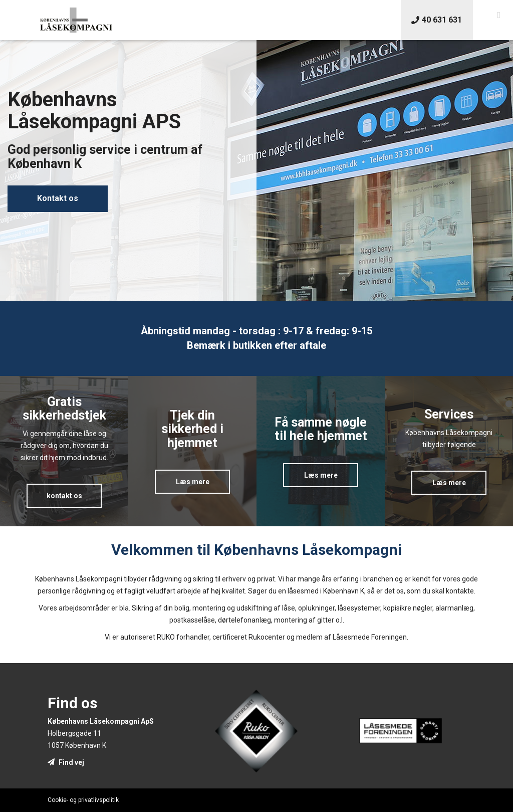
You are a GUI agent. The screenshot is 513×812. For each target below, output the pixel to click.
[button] (499, 15)
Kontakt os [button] (58, 198)
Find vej (66, 762)
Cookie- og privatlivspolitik (83, 800)
